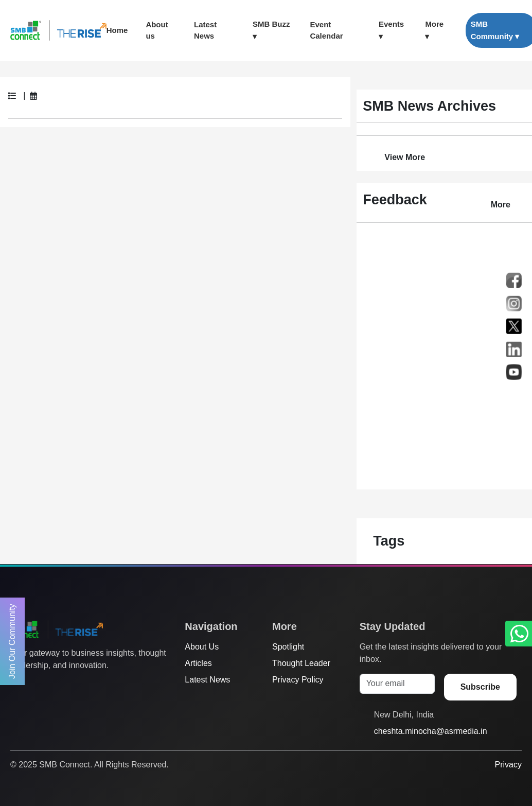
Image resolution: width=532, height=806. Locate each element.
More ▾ (434, 30)
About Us (202, 647)
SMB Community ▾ (495, 30)
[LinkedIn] (75, 686)
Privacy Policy (298, 680)
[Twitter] (16, 686)
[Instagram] (55, 686)
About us (157, 30)
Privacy (508, 765)
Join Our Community (12, 641)
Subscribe (480, 687)
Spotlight (288, 647)
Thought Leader (301, 663)
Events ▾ (391, 30)
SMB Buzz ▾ (271, 30)
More (501, 205)
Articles (198, 663)
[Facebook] (36, 686)
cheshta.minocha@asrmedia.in (431, 731)
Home (117, 30)
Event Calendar (326, 30)
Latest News (205, 30)
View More (405, 157)
